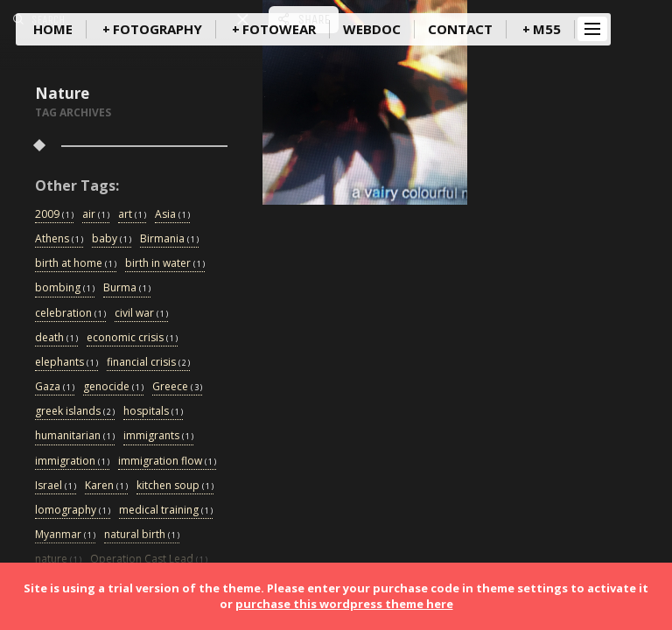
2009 (54, 215)
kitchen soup (175, 486)
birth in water (165, 264)
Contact (460, 29)
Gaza (55, 387)
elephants (66, 363)
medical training (166, 511)
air (96, 215)
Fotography (157, 29)
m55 (547, 29)
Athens (59, 239)
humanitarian (75, 436)
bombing (65, 288)
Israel (56, 486)
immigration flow (167, 462)
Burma (127, 288)
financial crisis (148, 363)
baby (112, 239)
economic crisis (132, 338)
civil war (141, 314)
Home (53, 29)
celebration (70, 314)
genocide (113, 387)
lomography (73, 511)
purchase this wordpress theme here (344, 604)
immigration (72, 462)
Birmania (169, 239)
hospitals (153, 412)
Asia (172, 215)
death (56, 338)
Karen (106, 486)
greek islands (75, 412)
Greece (177, 387)
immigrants (158, 436)
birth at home (76, 264)
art (132, 215)
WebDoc (372, 29)
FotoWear (279, 29)
